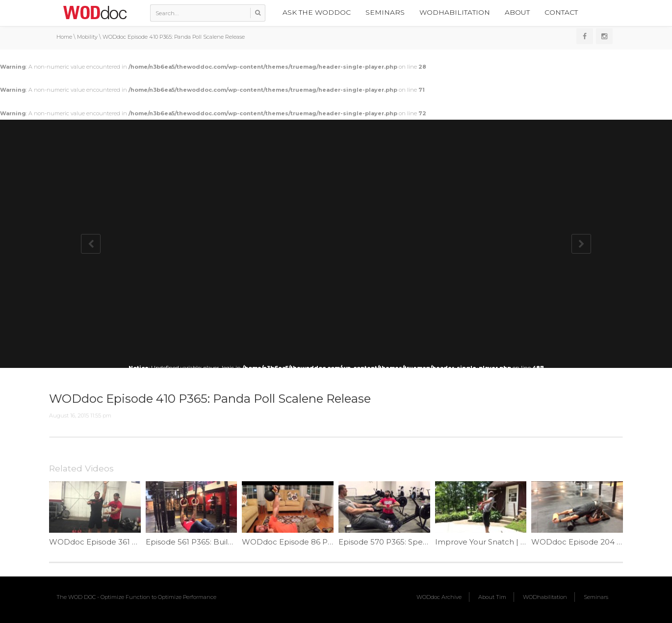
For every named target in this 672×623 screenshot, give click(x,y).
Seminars (385, 12)
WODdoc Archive (439, 597)
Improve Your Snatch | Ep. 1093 (493, 542)
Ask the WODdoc (317, 12)
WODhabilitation (455, 12)
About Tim (492, 597)
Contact (561, 12)
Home (64, 37)
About (517, 12)
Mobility (87, 37)
